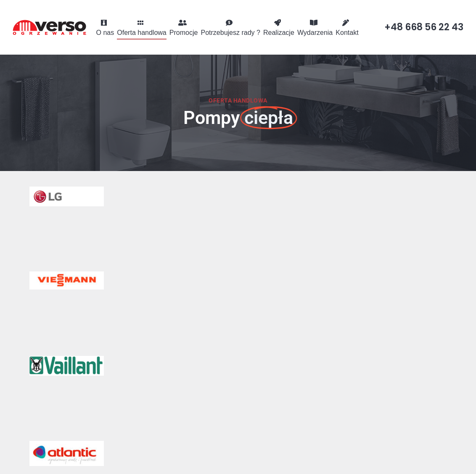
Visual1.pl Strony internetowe (413, 461)
